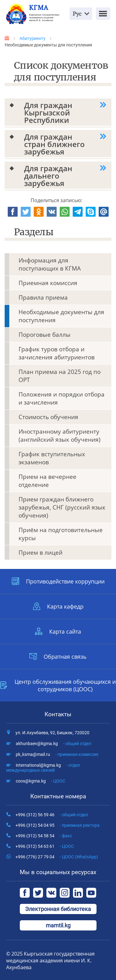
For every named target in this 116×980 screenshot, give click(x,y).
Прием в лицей (41, 553)
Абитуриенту (32, 38)
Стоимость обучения (48, 417)
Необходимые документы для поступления (61, 316)
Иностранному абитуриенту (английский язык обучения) (60, 436)
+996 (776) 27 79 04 (57, 857)
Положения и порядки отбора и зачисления (62, 398)
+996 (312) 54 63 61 (45, 846)
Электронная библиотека (58, 909)
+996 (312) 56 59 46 (52, 815)
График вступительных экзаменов (52, 458)
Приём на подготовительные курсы (61, 534)
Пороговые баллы (45, 335)
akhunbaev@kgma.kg (54, 744)
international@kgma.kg (43, 768)
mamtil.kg (58, 925)
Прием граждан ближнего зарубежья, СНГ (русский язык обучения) (62, 507)
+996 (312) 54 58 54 (44, 836)
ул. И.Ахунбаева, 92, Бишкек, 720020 (52, 733)
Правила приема (43, 297)
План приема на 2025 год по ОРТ (60, 376)
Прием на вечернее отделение (47, 481)
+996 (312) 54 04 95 (58, 825)
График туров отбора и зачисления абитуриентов (57, 353)
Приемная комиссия (48, 283)
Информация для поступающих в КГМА (50, 264)
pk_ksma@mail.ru (57, 754)
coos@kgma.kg (41, 781)
